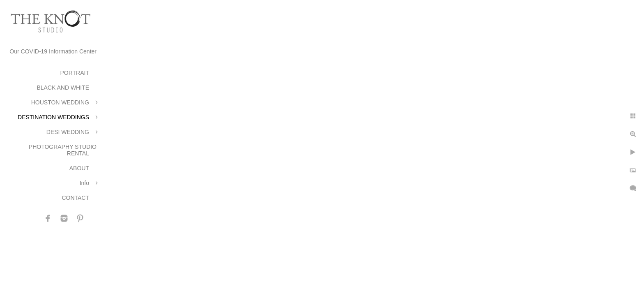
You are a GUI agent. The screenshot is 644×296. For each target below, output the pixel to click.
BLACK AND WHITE (63, 88)
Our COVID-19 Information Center (53, 51)
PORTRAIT (75, 73)
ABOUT (79, 168)
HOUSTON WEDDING (60, 102)
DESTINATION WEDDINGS (53, 117)
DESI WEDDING (68, 132)
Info (84, 183)
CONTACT (75, 198)
